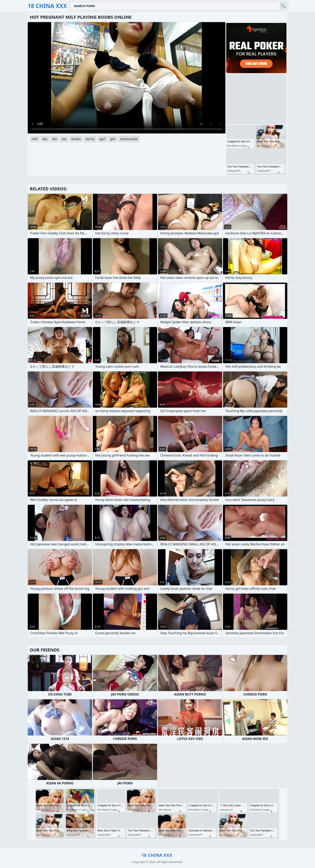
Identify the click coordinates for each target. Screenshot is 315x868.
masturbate (129, 139)
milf (35, 139)
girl (113, 139)
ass (64, 139)
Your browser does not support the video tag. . (127, 78)
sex (45, 139)
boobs (76, 139)
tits (55, 139)
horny (90, 139)
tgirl (102, 139)
